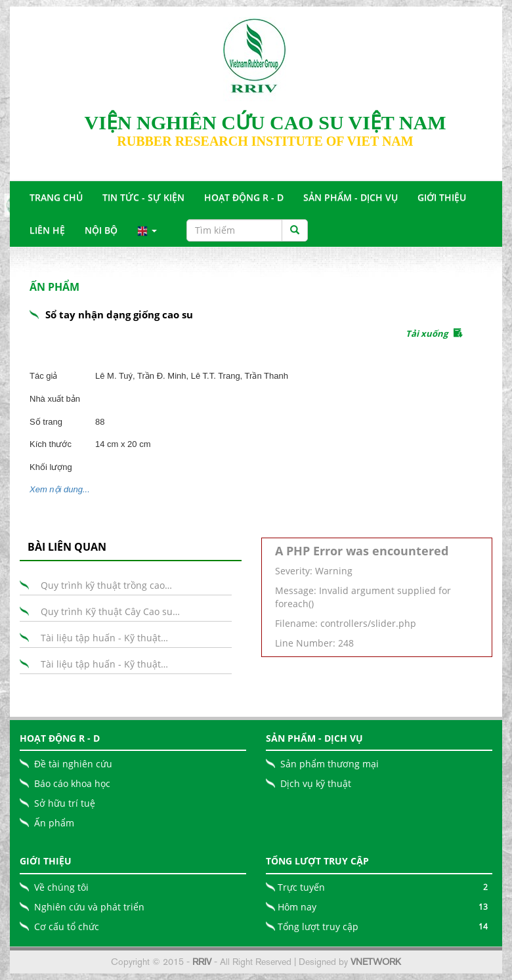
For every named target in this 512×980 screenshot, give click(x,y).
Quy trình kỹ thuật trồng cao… (106, 585)
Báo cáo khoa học (72, 783)
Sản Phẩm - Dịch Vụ (351, 197)
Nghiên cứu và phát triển (89, 907)
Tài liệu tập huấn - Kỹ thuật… (104, 638)
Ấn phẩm (54, 823)
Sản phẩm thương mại (330, 764)
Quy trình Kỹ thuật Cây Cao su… (110, 611)
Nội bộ (101, 230)
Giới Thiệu (442, 197)
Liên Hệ (47, 230)
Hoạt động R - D (244, 197)
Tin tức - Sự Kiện (143, 197)
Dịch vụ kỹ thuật (316, 783)
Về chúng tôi (61, 887)
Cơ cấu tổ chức (67, 927)
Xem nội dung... (60, 489)
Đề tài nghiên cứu (73, 764)
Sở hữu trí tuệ (65, 803)
